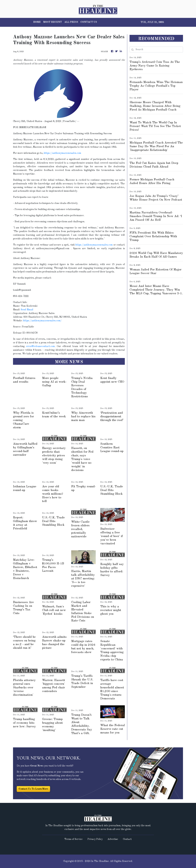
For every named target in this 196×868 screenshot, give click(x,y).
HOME (37, 22)
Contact (127, 839)
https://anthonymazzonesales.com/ (42, 321)
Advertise (113, 839)
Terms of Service (73, 839)
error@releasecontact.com (40, 346)
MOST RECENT (53, 22)
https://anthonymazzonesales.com (62, 153)
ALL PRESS (71, 22)
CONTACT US (89, 22)
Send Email (27, 310)
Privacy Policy (95, 839)
